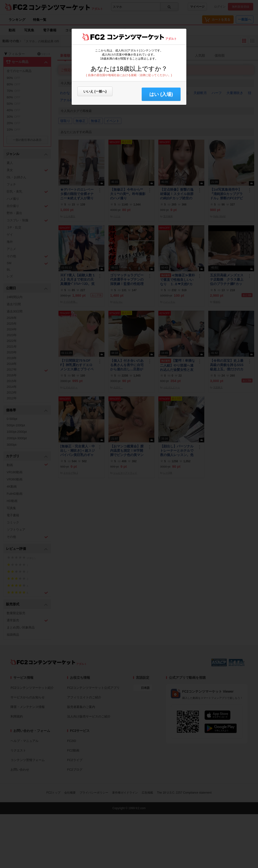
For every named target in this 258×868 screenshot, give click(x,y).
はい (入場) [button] (161, 94)
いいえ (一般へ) (95, 91)
